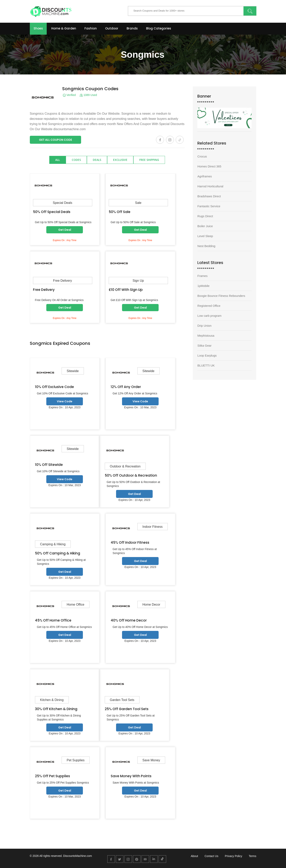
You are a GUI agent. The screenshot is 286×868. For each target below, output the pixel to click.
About (194, 856)
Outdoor (112, 28)
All (58, 160)
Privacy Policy (233, 856)
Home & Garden (64, 28)
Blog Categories (159, 28)
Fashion (91, 28)
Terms (252, 856)
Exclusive (120, 160)
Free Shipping (149, 160)
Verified (69, 95)
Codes (76, 160)
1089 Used (88, 95)
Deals (97, 160)
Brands (132, 28)
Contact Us (211, 856)
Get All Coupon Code (55, 140)
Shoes (38, 28)
